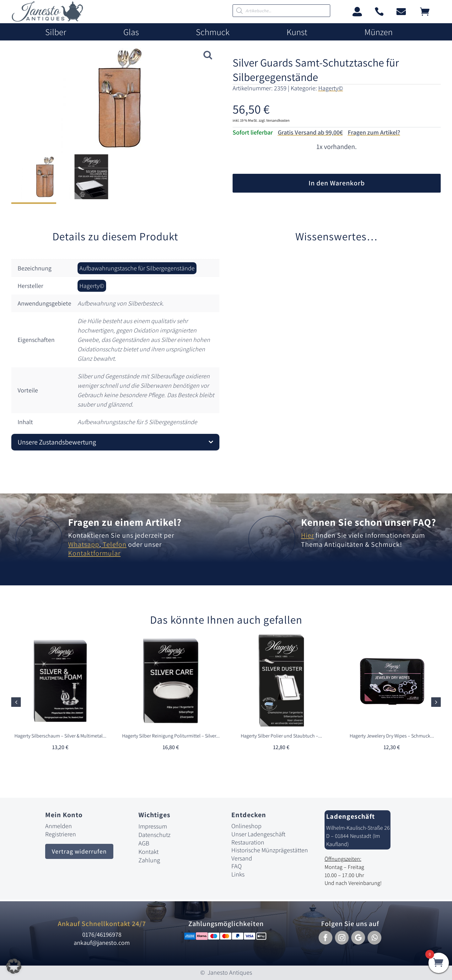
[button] (436, 702)
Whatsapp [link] (84, 544)
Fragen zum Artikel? (374, 132)
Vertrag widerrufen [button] (79, 851)
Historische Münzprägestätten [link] (270, 850)
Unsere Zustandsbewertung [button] (57, 442)
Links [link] (238, 874)
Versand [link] (242, 858)
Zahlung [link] (149, 860)
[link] (47, 20)
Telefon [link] (114, 544)
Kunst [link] (297, 32)
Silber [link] (56, 32)
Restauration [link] (248, 842)
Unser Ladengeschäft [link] (258, 834)
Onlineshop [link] (246, 826)
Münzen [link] (379, 32)
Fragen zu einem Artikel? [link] (125, 522)
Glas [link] (131, 32)
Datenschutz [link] (154, 835)
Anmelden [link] (59, 826)
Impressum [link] (153, 826)
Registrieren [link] (61, 834)
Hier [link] (307, 535)
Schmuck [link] (213, 32)
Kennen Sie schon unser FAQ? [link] (369, 522)
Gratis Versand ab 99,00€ (310, 132)
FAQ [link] (237, 866)
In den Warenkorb (337, 183)
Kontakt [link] (148, 852)
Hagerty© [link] (331, 88)
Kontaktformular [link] (94, 553)
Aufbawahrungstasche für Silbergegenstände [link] (137, 268)
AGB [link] (144, 843)
